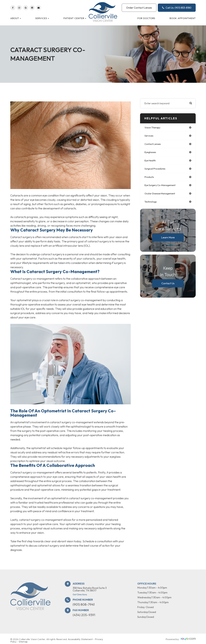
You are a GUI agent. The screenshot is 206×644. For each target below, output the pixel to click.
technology (151, 204)
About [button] (16, 18)
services (149, 136)
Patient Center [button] (75, 18)
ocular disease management (161, 195)
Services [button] (42, 18)
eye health (151, 161)
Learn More (168, 240)
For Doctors (146, 18)
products (150, 178)
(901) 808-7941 (84, 613)
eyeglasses (151, 153)
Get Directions (80, 603)
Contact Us (168, 285)
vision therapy (153, 128)
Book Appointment (183, 18)
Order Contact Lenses (139, 8)
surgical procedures (156, 170)
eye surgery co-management (162, 187)
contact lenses (154, 145)
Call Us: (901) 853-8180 (177, 8)
